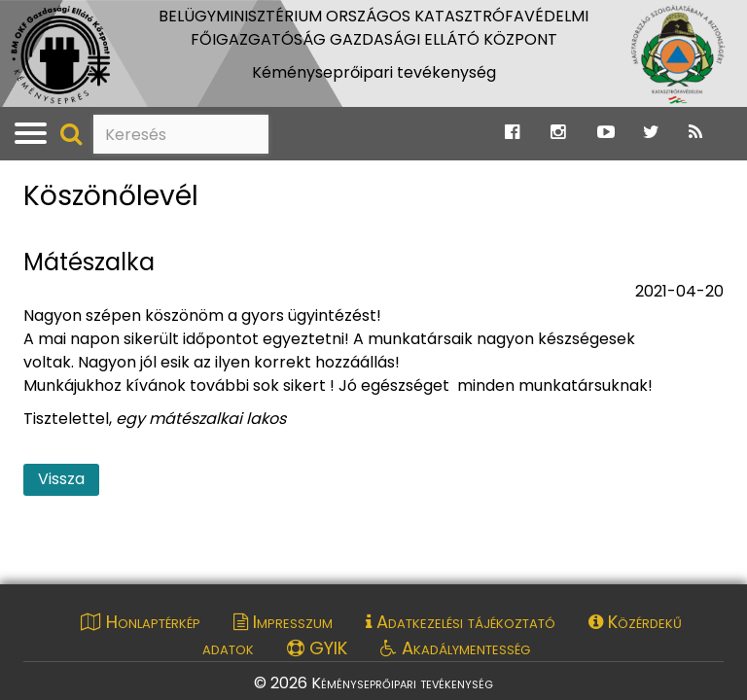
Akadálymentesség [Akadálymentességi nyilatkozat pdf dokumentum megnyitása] (455, 648)
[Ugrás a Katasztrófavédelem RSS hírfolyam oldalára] (695, 133)
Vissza (61, 479)
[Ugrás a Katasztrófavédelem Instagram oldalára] (558, 133)
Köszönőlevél (111, 197)
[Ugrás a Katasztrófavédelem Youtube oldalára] (606, 133)
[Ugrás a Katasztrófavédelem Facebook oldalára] (512, 133)
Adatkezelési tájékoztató (461, 622)
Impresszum (283, 622)
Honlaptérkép (141, 622)
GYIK (317, 648)
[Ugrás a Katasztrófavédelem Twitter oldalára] (651, 133)
